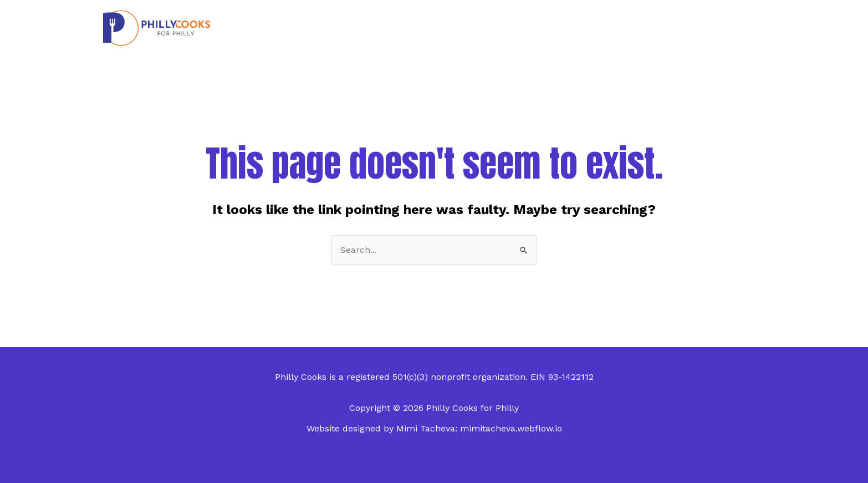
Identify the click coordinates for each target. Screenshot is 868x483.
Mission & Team (516, 28)
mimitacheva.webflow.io (511, 428)
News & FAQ (599, 28)
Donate (739, 28)
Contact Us (674, 28)
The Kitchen (431, 28)
